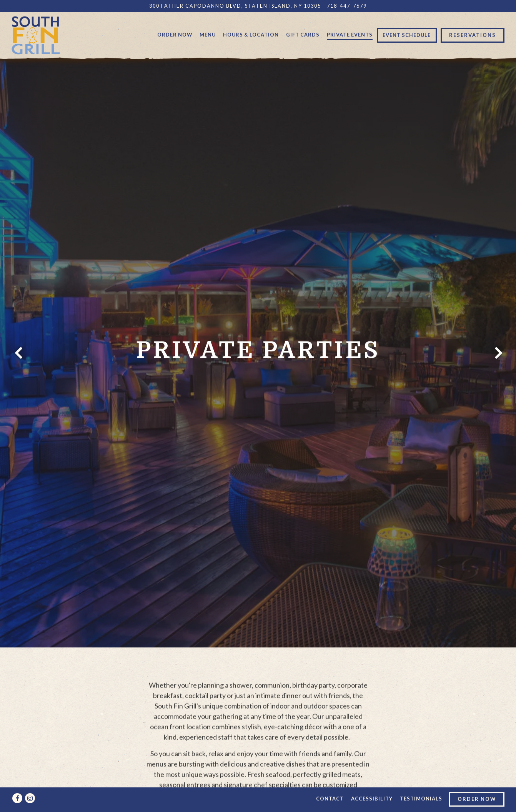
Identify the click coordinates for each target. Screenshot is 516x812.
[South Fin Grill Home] (36, 35)
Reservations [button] (473, 35)
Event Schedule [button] (407, 35)
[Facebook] (17, 798)
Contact (330, 799)
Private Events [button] (350, 35)
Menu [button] (208, 35)
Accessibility (372, 799)
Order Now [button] (175, 35)
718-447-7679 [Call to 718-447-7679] (347, 6)
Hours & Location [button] (251, 35)
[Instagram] (30, 798)
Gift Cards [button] (303, 35)
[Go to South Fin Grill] (235, 6)
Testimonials (421, 799)
